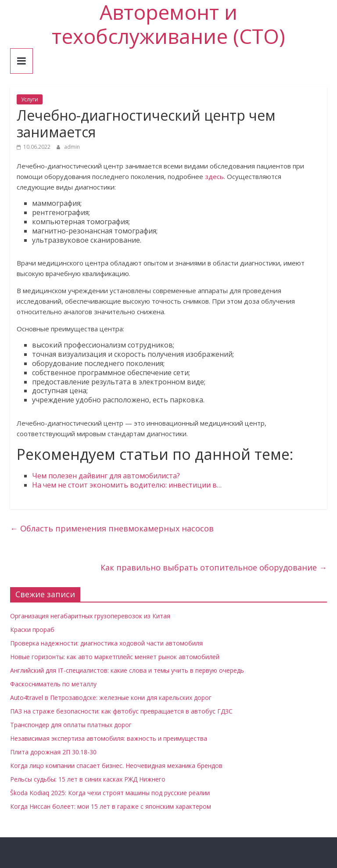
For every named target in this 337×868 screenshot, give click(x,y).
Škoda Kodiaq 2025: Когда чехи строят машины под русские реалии (110, 793)
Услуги (30, 99)
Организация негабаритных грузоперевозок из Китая (90, 616)
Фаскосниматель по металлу (53, 684)
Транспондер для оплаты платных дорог (71, 725)
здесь (214, 176)
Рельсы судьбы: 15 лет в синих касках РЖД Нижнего (88, 779)
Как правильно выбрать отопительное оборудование (214, 567)
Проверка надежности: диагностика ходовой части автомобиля (106, 643)
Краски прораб (32, 629)
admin (72, 147)
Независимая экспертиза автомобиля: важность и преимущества (109, 738)
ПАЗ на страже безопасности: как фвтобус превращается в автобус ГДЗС (121, 711)
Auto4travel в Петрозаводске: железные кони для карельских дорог (111, 698)
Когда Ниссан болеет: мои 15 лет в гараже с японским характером (111, 806)
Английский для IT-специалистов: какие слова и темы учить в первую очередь (127, 670)
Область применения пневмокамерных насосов (112, 528)
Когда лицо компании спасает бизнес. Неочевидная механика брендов (116, 766)
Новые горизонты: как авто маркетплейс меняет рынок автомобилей (115, 657)
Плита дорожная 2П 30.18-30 (53, 752)
